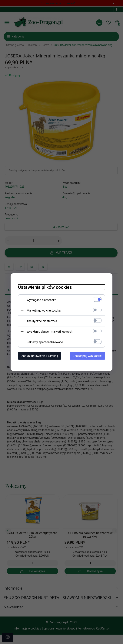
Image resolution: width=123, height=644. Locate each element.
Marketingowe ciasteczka (44, 310)
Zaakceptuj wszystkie (87, 356)
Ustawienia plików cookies (45, 287)
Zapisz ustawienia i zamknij (40, 356)
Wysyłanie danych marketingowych (50, 331)
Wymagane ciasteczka (41, 300)
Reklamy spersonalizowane (45, 342)
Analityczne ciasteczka (42, 321)
